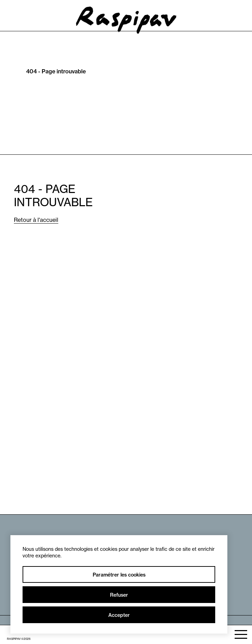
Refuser (119, 595)
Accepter (119, 615)
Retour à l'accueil (36, 220)
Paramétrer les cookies (119, 575)
